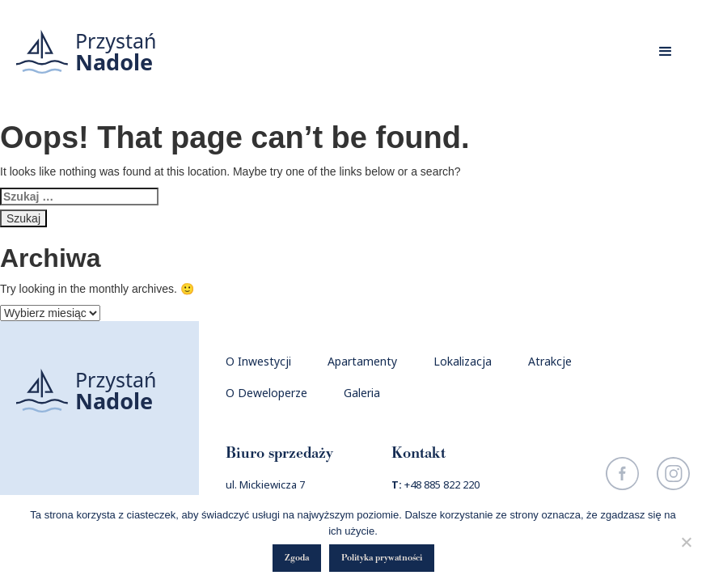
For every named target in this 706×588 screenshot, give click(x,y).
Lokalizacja (463, 361)
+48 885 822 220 (442, 484)
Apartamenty (362, 361)
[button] (666, 52)
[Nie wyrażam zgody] (686, 542)
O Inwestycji (258, 361)
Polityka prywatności (382, 558)
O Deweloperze (266, 393)
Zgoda (297, 558)
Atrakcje (550, 361)
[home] (87, 52)
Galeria (362, 393)
